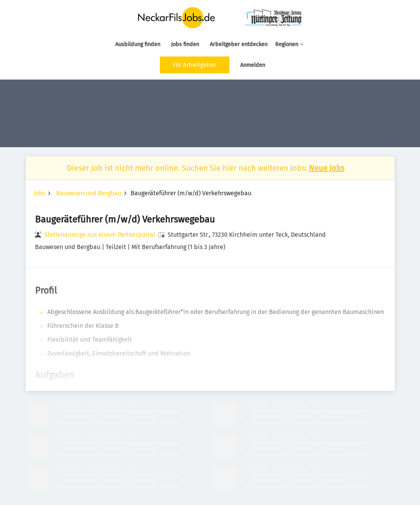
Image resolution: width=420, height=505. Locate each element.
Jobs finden (185, 44)
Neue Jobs (327, 168)
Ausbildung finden (138, 44)
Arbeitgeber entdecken (239, 44)
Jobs (39, 193)
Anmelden (253, 65)
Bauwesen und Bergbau (89, 193)
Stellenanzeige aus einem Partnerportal (100, 235)
